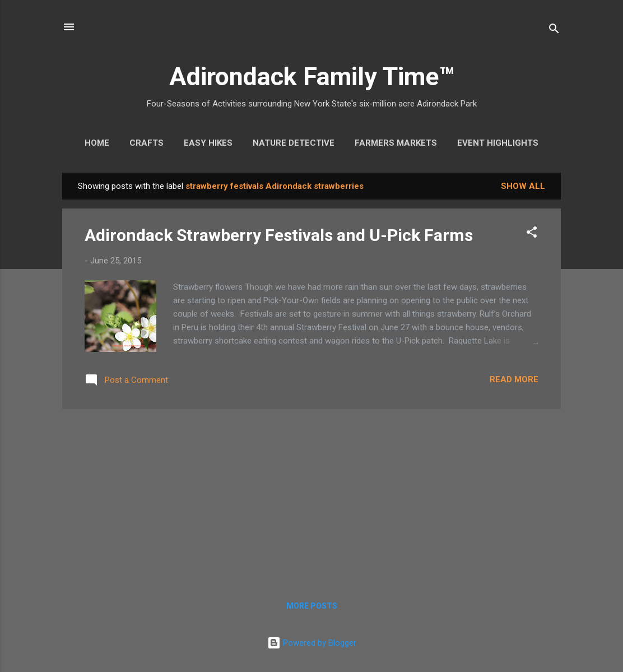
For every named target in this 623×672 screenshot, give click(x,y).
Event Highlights (498, 143)
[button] (532, 234)
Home (97, 143)
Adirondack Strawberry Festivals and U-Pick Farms (279, 235)
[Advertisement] (311, 497)
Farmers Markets (396, 143)
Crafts (147, 143)
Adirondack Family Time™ (312, 77)
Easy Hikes (208, 143)
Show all (523, 186)
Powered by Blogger (312, 643)
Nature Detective (294, 143)
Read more (514, 379)
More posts (312, 606)
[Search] (554, 31)
